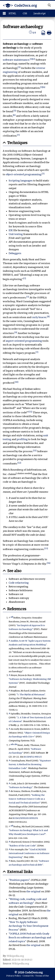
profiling (22, 439)
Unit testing (16, 234)
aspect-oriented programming (24, 341)
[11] (30, 412)
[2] (34, 59)
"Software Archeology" (21, 787)
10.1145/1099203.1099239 (25, 818)
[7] (18, 135)
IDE (11, 230)
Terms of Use (42, 976)
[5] (15, 111)
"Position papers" (19, 880)
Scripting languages (21, 181)
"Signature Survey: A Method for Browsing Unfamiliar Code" (30, 764)
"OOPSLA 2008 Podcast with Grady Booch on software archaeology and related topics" (30, 937)
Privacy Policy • (14, 976)
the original (33, 891)
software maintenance (16, 60)
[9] (16, 332)
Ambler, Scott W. (19, 641)
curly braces (39, 317)
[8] (48, 317)
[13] (46, 548)
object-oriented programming (23, 174)
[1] (31, 59)
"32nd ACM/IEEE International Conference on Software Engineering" (29, 853)
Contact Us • (29, 976)
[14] (49, 563)
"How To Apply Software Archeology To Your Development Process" (29, 926)
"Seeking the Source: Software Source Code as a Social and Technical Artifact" (27, 799)
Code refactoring (19, 583)
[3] (19, 67)
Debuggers (15, 253)
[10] (16, 382)
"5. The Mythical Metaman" (31, 695)
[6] (14, 115)
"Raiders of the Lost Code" (22, 846)
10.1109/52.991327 (33, 757)
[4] (44, 87)
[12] (19, 463)
